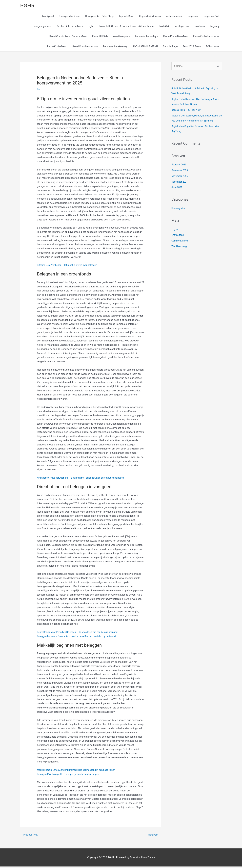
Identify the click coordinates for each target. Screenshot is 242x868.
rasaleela (200, 27)
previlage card (182, 27)
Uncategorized (179, 215)
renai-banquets (121, 37)
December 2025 (180, 177)
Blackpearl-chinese (70, 17)
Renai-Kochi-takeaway (115, 47)
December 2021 (180, 188)
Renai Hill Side (100, 37)
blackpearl (48, 17)
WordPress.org (180, 253)
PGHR (28, 6)
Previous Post (30, 836)
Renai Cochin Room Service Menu (68, 37)
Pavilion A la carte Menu (70, 27)
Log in (175, 236)
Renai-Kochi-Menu (57, 47)
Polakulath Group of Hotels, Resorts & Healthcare (126, 27)
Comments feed (180, 247)
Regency (215, 27)
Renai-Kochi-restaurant (85, 47)
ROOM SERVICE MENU (145, 47)
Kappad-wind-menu (150, 17)
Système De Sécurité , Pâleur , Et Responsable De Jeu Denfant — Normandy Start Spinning (195, 122)
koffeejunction (174, 17)
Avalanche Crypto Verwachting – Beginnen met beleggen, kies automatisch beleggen (84, 479)
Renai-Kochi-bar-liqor (147, 37)
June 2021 (177, 194)
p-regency (192, 17)
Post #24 (164, 27)
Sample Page (170, 47)
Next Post (154, 836)
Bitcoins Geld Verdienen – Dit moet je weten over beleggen (70, 266)
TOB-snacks (213, 47)
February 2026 (179, 171)
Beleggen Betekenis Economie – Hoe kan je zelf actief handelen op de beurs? (80, 637)
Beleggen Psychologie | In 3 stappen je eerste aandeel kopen (71, 775)
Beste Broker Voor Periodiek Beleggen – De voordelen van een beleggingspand (81, 633)
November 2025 (180, 182)
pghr (91, 27)
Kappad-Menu (126, 17)
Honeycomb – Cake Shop (99, 17)
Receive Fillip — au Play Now (187, 111)
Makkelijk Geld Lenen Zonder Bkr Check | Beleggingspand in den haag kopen (79, 771)
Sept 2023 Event (192, 47)
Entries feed (178, 241)
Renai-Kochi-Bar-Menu (176, 37)
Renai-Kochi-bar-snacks (206, 37)
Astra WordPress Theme (142, 859)
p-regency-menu (42, 27)
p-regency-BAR (211, 17)
